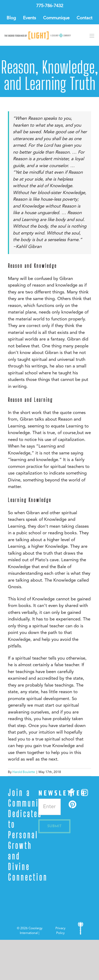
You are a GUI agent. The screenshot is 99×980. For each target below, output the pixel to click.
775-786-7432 (50, 6)
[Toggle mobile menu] (92, 36)
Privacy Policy (60, 931)
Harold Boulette (24, 772)
